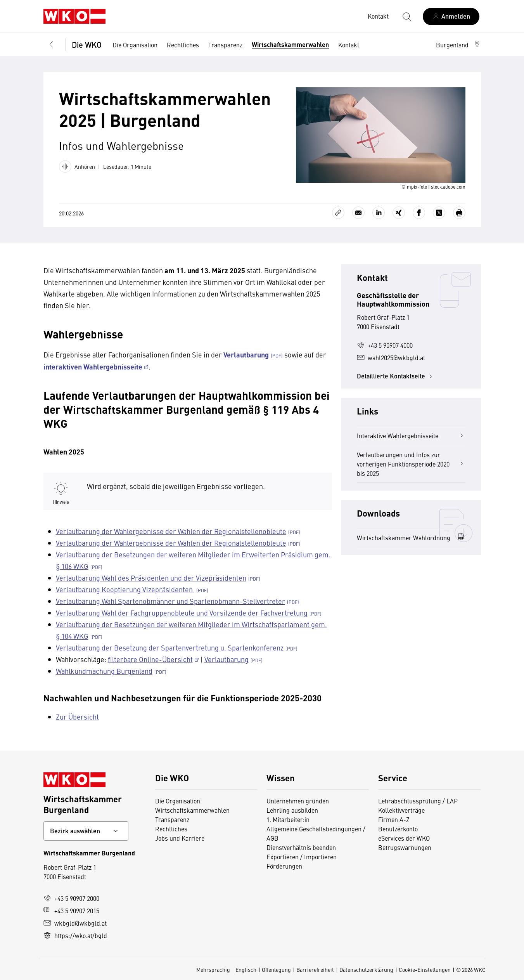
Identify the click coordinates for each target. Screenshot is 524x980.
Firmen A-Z (394, 819)
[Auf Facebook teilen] (419, 213)
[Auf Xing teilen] (399, 213)
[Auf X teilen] (439, 213)
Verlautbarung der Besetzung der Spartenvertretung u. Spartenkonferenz (170, 648)
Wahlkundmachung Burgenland (104, 671)
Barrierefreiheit (315, 970)
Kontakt (349, 45)
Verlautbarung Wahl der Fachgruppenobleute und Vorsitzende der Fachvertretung (182, 613)
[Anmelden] (451, 16)
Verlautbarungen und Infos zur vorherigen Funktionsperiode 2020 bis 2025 (411, 464)
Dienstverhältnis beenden (301, 847)
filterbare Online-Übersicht (150, 659)
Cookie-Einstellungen (425, 970)
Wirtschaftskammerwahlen (290, 44)
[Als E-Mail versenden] (358, 213)
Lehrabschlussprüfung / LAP (418, 801)
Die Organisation (135, 45)
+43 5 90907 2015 (71, 911)
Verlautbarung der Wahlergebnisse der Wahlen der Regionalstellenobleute (171, 531)
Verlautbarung (227, 659)
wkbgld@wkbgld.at (75, 923)
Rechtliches (183, 45)
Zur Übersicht (77, 717)
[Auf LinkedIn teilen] (379, 213)
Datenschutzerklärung (366, 970)
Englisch (246, 970)
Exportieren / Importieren (302, 857)
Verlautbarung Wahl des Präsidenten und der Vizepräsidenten (151, 578)
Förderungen (284, 866)
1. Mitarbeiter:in (288, 819)
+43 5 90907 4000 (385, 345)
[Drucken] (459, 213)
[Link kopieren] (338, 213)
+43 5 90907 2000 (71, 898)
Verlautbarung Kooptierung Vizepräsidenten (125, 589)
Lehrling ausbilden (292, 810)
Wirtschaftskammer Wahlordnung (411, 537)
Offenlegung (276, 970)
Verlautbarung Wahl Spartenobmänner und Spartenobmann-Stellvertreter (170, 601)
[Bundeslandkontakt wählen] (86, 831)
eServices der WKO (404, 838)
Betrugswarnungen (405, 847)
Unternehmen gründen (298, 801)
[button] (458, 45)
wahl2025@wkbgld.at (391, 357)
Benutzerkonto (398, 829)
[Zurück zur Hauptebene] (51, 45)
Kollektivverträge (401, 810)
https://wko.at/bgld (75, 935)
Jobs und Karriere (180, 838)
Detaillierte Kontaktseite (396, 376)
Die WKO (87, 44)
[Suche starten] (406, 16)
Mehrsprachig (213, 970)
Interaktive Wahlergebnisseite (411, 435)
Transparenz (225, 45)
